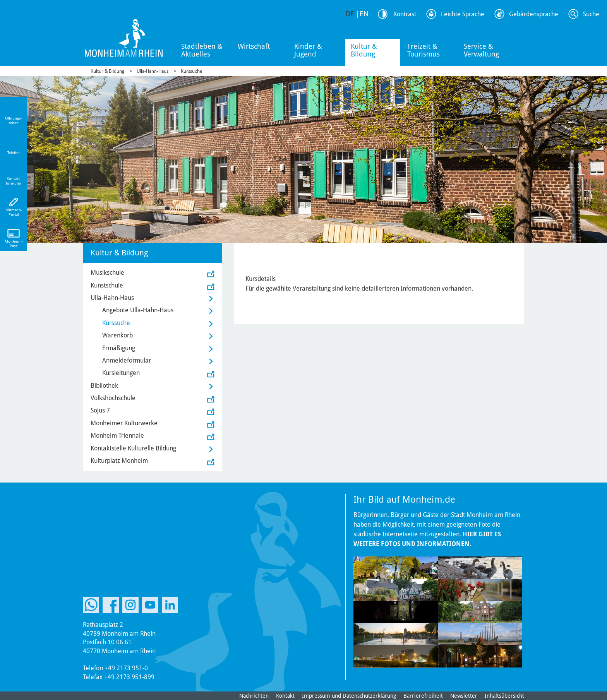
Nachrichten (254, 696)
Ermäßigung (119, 348)
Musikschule (107, 273)
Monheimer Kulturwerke (124, 423)
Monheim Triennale (117, 436)
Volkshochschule (113, 398)
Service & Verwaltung (481, 50)
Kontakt (285, 696)
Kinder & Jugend (308, 50)
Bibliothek (104, 386)
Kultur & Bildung (364, 50)
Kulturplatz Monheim (119, 461)
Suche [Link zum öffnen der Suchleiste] (591, 14)
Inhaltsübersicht (504, 696)
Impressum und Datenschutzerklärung (349, 696)
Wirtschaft (254, 46)
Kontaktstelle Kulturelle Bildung (133, 448)
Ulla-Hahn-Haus (153, 71)
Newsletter (464, 696)
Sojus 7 (100, 410)
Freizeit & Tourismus (424, 50)
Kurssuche (191, 71)
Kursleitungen (121, 373)
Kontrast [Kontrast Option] (405, 14)
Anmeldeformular (127, 360)
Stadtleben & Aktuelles (202, 50)
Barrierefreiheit (423, 696)
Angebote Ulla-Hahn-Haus (138, 310)
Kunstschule (107, 285)
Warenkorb (117, 335)
